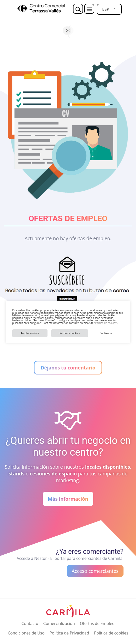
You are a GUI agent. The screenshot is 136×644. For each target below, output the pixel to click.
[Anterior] (10, 31)
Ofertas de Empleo (97, 623)
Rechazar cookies (69, 333)
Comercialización (59, 623)
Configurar (106, 333)
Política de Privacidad (69, 633)
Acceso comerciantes (95, 571)
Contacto (30, 623)
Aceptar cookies (30, 333)
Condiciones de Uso (26, 633)
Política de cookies (106, 323)
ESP (106, 9)
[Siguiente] (126, 31)
